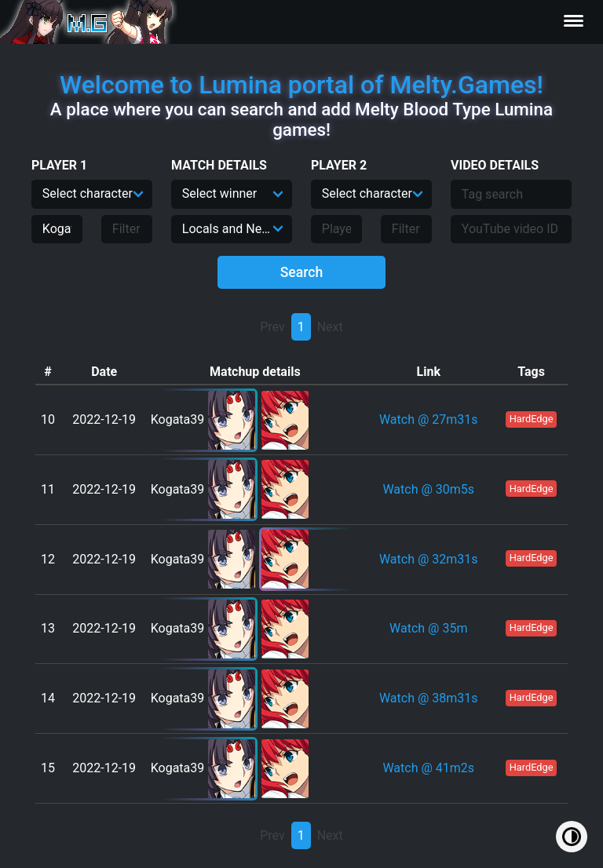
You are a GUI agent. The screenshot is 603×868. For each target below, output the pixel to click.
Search (302, 272)
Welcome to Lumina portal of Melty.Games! (301, 85)
